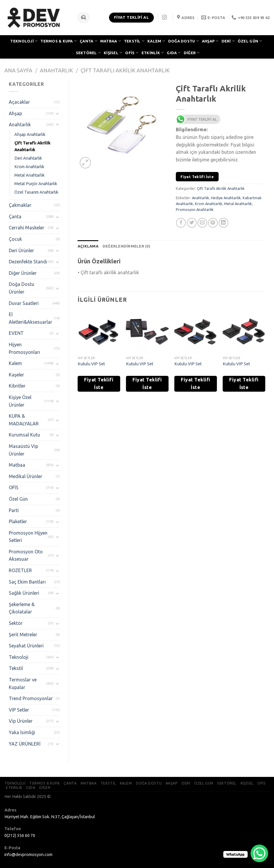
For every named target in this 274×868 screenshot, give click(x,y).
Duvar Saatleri (24, 303)
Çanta (15, 216)
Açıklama (88, 246)
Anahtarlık (56, 70)
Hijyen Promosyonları (24, 348)
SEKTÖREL (89, 53)
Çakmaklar (20, 205)
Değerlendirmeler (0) (126, 246)
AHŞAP (210, 41)
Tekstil (16, 668)
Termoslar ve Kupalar (23, 683)
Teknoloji (19, 657)
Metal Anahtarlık (29, 175)
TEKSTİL (134, 41)
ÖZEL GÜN (250, 41)
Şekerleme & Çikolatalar (22, 608)
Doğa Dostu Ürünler (22, 288)
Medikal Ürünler (25, 476)
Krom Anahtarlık (29, 167)
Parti (14, 510)
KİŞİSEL (113, 53)
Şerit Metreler (23, 635)
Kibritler (17, 386)
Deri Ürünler (21, 250)
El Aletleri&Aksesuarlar (30, 318)
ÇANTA (89, 41)
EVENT (16, 333)
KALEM (156, 41)
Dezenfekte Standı (28, 262)
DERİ (228, 41)
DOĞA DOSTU (184, 41)
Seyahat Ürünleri (26, 646)
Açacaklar (19, 102)
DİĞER (192, 53)
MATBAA (111, 41)
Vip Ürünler (21, 721)
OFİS (132, 53)
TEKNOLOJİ (24, 41)
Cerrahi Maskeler (27, 228)
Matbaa (17, 465)
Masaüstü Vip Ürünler (23, 450)
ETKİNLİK (153, 53)
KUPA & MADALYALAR (24, 420)
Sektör (16, 623)
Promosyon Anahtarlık (195, 209)
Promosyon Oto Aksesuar (26, 555)
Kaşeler (16, 375)
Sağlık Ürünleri (24, 593)
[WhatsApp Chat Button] (259, 853)
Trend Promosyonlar (31, 698)
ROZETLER (20, 570)
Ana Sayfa (18, 70)
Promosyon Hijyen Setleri (28, 537)
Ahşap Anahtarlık (30, 134)
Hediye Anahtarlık (226, 198)
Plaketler (18, 521)
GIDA (174, 53)
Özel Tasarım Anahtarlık (36, 192)
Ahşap (15, 113)
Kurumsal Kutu (24, 435)
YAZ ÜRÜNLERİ (25, 744)
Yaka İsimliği (22, 732)
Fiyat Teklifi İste (197, 177)
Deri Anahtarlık (28, 158)
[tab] (88, 246)
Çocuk (15, 239)
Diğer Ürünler (23, 273)
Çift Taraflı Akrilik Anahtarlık (125, 70)
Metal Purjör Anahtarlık (36, 184)
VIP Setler (19, 710)
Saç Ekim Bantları (27, 582)
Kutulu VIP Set (91, 364)
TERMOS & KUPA (59, 41)
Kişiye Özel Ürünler (20, 401)
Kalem (15, 363)
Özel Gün (18, 499)
